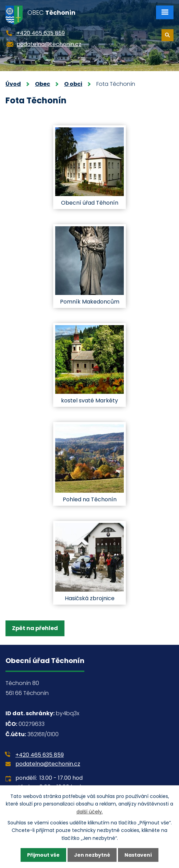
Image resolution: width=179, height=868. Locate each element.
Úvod (13, 84)
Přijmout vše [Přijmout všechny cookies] (43, 855)
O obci (73, 84)
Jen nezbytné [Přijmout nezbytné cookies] (92, 855)
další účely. (90, 812)
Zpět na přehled (35, 628)
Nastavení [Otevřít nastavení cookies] (138, 855)
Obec (43, 84)
